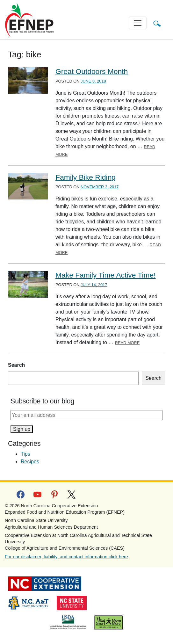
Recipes (30, 462)
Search (16, 365)
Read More (127, 343)
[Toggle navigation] (138, 23)
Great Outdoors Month (92, 71)
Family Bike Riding (86, 177)
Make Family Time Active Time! (106, 275)
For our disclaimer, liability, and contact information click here (66, 557)
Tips (25, 454)
